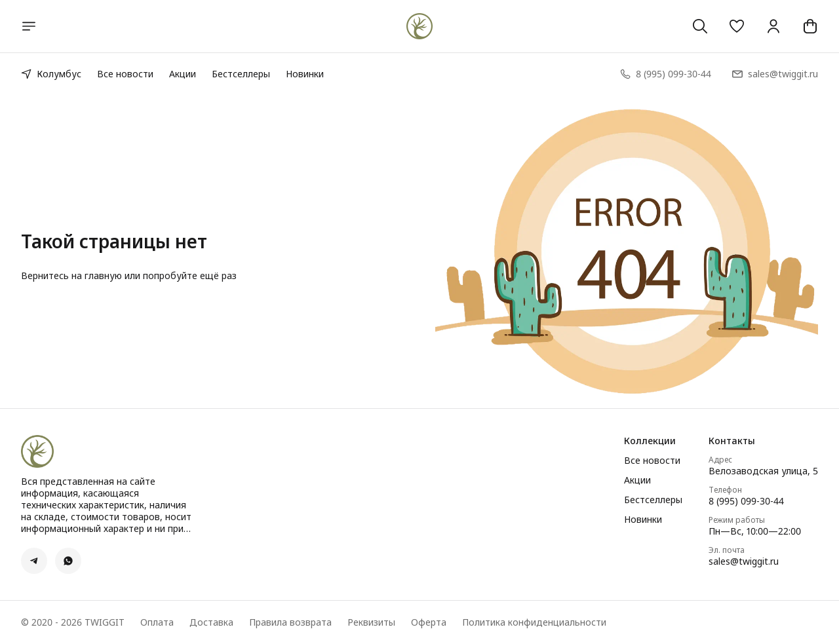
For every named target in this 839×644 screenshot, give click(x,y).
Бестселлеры (241, 74)
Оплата (157, 622)
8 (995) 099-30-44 (746, 501)
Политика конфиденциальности (534, 622)
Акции (183, 74)
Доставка (211, 622)
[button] (737, 26)
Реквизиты (371, 622)
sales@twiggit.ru (744, 561)
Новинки (305, 74)
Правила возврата (290, 622)
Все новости (125, 74)
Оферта (429, 622)
